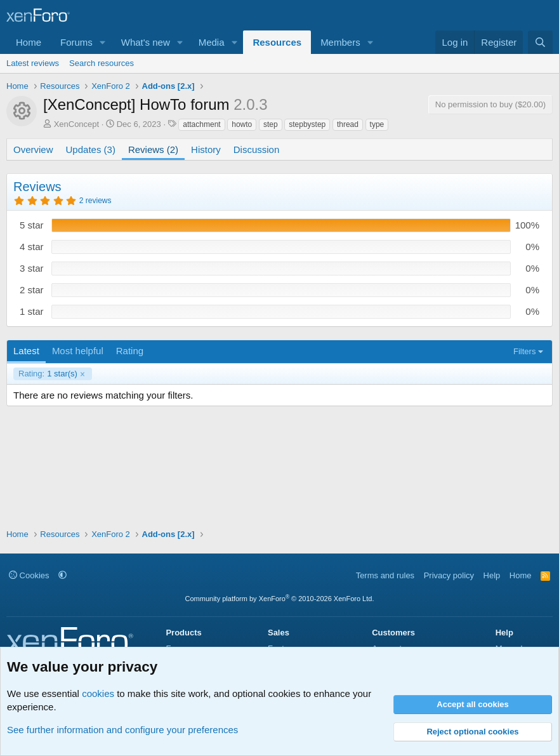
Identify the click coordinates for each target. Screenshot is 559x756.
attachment (201, 124)
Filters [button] (524, 351)
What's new (146, 42)
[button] (103, 42)
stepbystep (307, 124)
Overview (33, 149)
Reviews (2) (153, 149)
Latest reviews (33, 63)
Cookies (29, 575)
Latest (26, 351)
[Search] (540, 42)
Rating (130, 351)
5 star (32, 225)
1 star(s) (48, 374)
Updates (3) (91, 149)
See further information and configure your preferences (122, 730)
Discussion (257, 149)
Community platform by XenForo (280, 599)
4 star (32, 247)
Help (492, 575)
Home (29, 42)
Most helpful (78, 351)
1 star (32, 311)
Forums (76, 42)
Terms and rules (385, 575)
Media (212, 42)
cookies (98, 693)
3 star (32, 268)
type (377, 124)
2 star (32, 290)
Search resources (102, 63)
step (271, 124)
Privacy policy (449, 575)
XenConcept (77, 124)
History (206, 149)
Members (340, 42)
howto (242, 124)
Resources (277, 42)
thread (348, 124)
